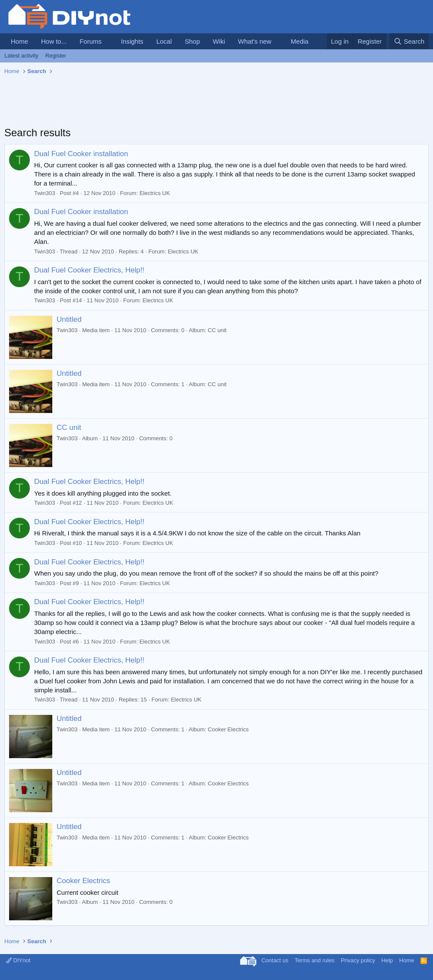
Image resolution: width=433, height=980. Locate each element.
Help (387, 960)
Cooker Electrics (83, 881)
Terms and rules (315, 960)
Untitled (69, 319)
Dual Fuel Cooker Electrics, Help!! (89, 270)
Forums (91, 41)
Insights (132, 41)
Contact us (275, 960)
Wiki (219, 41)
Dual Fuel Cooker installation (81, 154)
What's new (255, 41)
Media (300, 41)
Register (56, 56)
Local (164, 41)
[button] (108, 41)
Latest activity (21, 56)
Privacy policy (358, 960)
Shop (192, 41)
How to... (54, 41)
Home (19, 41)
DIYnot (18, 960)
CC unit (69, 428)
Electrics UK (155, 193)
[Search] (409, 41)
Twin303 (45, 193)
